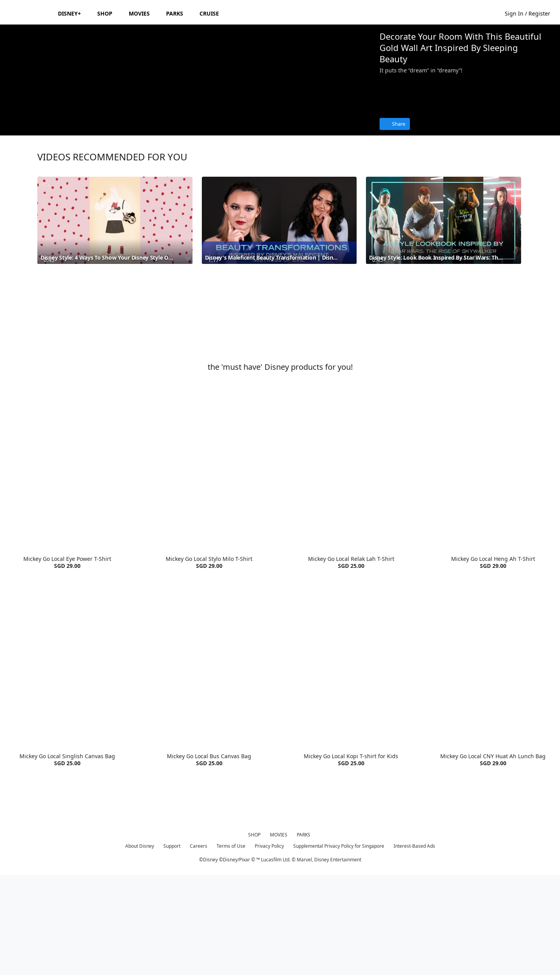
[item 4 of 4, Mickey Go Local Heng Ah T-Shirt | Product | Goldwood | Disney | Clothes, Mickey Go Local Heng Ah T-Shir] (493, 561)
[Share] (395, 124)
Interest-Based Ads (414, 945)
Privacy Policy (269, 945)
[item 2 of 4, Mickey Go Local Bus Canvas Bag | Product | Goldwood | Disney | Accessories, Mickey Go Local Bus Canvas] (209, 758)
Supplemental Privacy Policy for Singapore (339, 945)
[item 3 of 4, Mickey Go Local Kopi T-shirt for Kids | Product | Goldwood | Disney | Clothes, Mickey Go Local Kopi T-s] (351, 758)
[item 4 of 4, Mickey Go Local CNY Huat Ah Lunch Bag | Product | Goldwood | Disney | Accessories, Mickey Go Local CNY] (493, 758)
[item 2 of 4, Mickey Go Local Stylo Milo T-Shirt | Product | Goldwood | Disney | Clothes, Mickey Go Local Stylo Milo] (209, 561)
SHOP (254, 934)
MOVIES (279, 934)
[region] (187, 130)
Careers (199, 945)
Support (172, 945)
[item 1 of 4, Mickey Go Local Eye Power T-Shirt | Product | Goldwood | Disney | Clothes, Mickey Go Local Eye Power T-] (67, 561)
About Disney (140, 945)
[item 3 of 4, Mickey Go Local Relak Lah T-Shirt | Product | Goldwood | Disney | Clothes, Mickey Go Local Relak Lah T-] (351, 561)
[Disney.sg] (28, 13)
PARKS (304, 934)
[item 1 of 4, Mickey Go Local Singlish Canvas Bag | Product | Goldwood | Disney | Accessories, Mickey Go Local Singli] (67, 758)
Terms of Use (231, 945)
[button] (531, 13)
